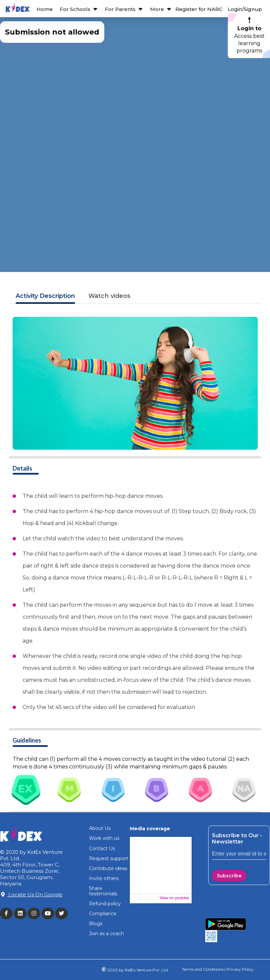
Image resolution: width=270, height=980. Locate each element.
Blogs (96, 924)
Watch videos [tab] (109, 296)
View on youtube (175, 898)
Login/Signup (245, 9)
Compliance (103, 914)
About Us (100, 828)
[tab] (26, 791)
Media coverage (150, 829)
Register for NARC (199, 9)
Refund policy (105, 904)
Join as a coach (106, 934)
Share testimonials (103, 891)
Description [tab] (45, 296)
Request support (109, 858)
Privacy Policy (240, 969)
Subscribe (229, 876)
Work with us (104, 838)
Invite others (104, 878)
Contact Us (102, 848)
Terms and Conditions (203, 969)
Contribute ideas (108, 868)
